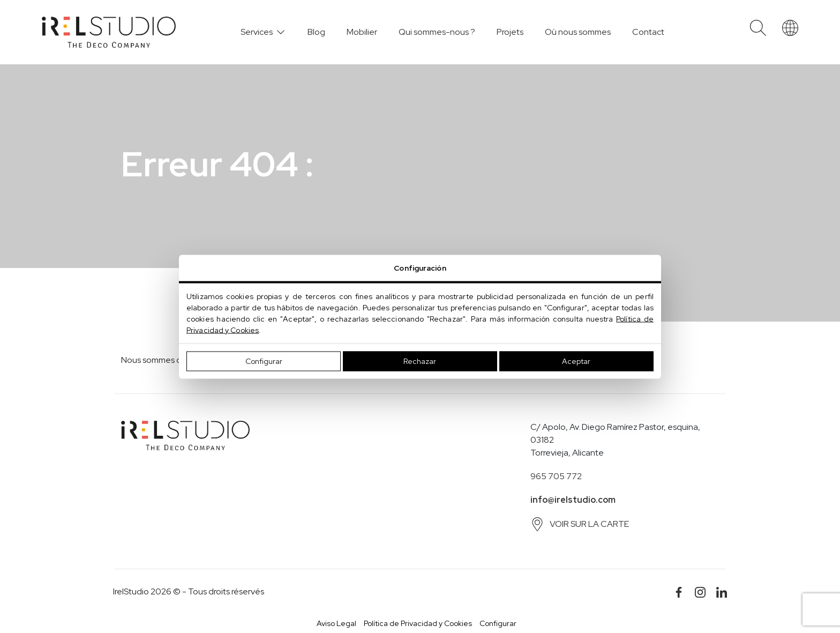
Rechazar (420, 361)
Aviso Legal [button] (336, 623)
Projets (510, 32)
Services (257, 32)
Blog (316, 32)
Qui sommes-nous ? (437, 32)
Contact (648, 32)
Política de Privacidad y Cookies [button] (418, 623)
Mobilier (362, 32)
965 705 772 (556, 476)
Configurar (264, 361)
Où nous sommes (578, 32)
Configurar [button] (498, 623)
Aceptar (576, 361)
